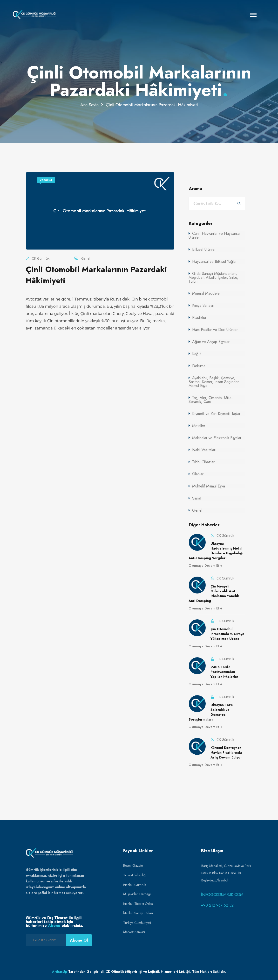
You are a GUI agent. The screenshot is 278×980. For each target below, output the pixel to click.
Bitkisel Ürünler (204, 249)
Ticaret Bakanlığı (135, 875)
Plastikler (199, 318)
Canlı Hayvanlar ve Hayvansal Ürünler (214, 235)
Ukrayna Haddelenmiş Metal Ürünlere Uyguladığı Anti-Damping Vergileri (216, 551)
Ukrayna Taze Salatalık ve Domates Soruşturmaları (211, 712)
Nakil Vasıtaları (204, 450)
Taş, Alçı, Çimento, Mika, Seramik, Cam (211, 400)
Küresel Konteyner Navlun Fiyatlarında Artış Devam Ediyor (226, 752)
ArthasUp (60, 972)
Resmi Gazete (133, 866)
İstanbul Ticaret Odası (138, 904)
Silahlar (198, 474)
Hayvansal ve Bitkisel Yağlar (214, 261)
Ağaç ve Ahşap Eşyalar (211, 342)
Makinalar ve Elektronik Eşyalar (217, 438)
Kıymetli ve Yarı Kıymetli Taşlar (216, 414)
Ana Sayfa (89, 105)
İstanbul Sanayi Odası (138, 913)
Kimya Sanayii (203, 305)
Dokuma (199, 366)
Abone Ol (79, 940)
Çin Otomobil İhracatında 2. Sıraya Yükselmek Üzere (227, 634)
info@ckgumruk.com (222, 895)
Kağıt (196, 354)
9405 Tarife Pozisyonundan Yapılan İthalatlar (224, 672)
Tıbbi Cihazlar (203, 462)
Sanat (197, 498)
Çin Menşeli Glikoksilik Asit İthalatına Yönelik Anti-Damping (214, 594)
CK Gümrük (40, 258)
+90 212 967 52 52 (217, 905)
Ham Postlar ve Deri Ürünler (215, 330)
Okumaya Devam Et (204, 565)
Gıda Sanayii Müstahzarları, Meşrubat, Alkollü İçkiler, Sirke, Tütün (213, 277)
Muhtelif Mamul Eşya (209, 486)
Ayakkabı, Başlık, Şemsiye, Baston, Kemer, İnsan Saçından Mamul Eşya (214, 382)
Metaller (199, 426)
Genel (85, 258)
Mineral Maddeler (207, 293)
